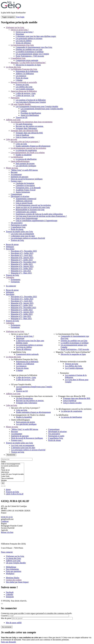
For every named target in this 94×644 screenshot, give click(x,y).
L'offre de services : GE (25, 95)
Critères (24, 111)
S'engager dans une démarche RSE (24, 131)
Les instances (21, 76)
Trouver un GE (22, 117)
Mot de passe (6, 618)
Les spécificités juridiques (26, 166)
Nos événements (12, 569)
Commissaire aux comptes (26, 212)
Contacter (5, 521)
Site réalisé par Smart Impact (17, 582)
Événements (16, 280)
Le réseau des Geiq (13, 67)
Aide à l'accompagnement (13, 464)
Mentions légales (13, 578)
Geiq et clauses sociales (25, 137)
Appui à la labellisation (30, 115)
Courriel (4, 616)
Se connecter (11, 286)
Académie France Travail (26, 190)
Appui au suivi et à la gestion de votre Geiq (33, 207)
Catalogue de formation (25, 183)
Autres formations (23, 192)
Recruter (14, 172)
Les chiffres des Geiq (24, 87)
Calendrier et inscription (25, 185)
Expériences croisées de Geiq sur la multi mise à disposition (39, 214)
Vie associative (17, 223)
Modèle (13, 481)
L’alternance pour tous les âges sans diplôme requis (36, 36)
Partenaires (15, 98)
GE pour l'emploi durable (21, 104)
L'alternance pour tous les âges (23, 236)
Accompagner (16, 174)
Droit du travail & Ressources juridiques (27, 179)
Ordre (3, 462)
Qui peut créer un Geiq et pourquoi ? (25, 142)
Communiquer (16, 194)
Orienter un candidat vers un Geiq (29, 49)
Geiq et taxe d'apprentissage (27, 218)
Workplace (10, 573)
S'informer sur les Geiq (15, 27)
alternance (13, 472)
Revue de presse (12, 244)
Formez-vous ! (17, 181)
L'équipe (19, 80)
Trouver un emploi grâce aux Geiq (19, 232)
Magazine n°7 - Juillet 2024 (22, 260)
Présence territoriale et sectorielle (24, 82)
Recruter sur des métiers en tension (30, 126)
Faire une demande (8, 642)
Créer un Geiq (11, 139)
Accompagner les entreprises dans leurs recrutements (32, 122)
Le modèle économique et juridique (30, 52)
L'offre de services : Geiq (26, 93)
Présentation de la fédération (27, 71)
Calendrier (10, 277)
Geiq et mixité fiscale (24, 203)
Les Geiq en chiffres (24, 41)
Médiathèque (11, 567)
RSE (13, 468)
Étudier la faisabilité (24, 155)
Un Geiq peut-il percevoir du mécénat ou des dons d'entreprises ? (41, 216)
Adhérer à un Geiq (13, 120)
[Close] (2, 604)
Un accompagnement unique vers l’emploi (32, 54)
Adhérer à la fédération (25, 74)
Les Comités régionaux (25, 89)
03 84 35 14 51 (7, 517)
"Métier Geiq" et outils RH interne (24, 170)
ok (3, 483)
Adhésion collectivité (24, 201)
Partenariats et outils (19, 225)
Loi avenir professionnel (13, 466)
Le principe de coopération (26, 150)
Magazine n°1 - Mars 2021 (21, 273)
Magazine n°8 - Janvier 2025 (22, 258)
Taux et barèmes (13, 478)
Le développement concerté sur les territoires (28, 148)
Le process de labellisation (26, 159)
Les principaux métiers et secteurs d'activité (28, 238)
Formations (15, 282)
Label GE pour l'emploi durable (13, 474)
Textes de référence (23, 43)
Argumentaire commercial (26, 199)
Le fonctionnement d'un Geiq (22, 45)
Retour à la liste (7, 532)
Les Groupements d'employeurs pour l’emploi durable (37, 106)
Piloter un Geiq (12, 168)
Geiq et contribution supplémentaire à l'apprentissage (36, 221)
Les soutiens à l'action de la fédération (31, 100)
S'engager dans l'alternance (26, 128)
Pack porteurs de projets (25, 163)
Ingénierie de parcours (20, 177)
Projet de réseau (22, 78)
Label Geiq (13, 476)
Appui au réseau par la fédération (24, 91)
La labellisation (17, 157)
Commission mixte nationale (27, 60)
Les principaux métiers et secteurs (29, 38)
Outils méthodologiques (20, 161)
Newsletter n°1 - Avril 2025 (22, 255)
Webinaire (10, 247)
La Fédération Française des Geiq (24, 69)
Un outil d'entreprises (24, 124)
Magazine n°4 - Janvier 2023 (22, 266)
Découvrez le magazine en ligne (28, 65)
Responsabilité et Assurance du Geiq (30, 210)
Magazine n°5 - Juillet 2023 (22, 264)
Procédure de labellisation (31, 113)
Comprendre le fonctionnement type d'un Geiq (34, 47)
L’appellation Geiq (18, 58)
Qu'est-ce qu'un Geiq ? (20, 30)
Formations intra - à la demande (28, 188)
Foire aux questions (14, 571)
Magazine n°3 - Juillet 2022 (22, 269)
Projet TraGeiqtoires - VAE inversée (30, 56)
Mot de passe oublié (14, 623)
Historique (20, 34)
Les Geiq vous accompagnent (22, 234)
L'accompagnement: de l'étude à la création (28, 153)
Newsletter (10, 249)
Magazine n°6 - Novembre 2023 (23, 262)
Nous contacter (7, 552)
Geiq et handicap (22, 135)
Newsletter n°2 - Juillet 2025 (22, 253)
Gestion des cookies (14, 580)
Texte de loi (13, 470)
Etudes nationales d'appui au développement (33, 146)
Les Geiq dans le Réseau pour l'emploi (31, 102)
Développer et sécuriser (20, 196)
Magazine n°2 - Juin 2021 (21, 271)
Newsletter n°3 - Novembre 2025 (24, 251)
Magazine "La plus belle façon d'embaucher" (28, 63)
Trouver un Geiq (22, 85)
